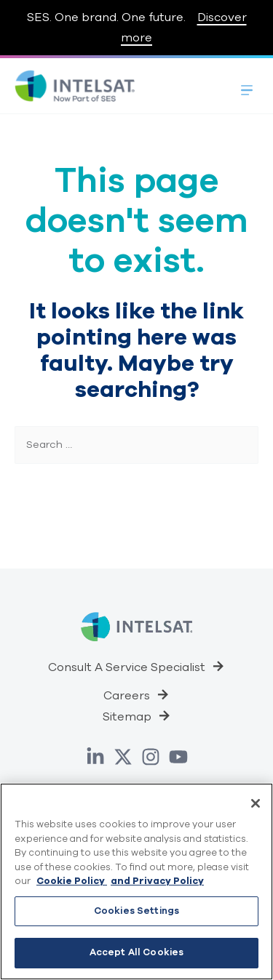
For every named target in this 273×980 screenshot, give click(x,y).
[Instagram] (151, 757)
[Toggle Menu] (247, 86)
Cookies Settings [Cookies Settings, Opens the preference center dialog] (136, 911)
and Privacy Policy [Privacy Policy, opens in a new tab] (157, 881)
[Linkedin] (95, 757)
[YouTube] (178, 757)
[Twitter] (123, 757)
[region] (136, 881)
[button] (136, 666)
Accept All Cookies (136, 952)
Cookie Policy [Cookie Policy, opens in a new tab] (72, 881)
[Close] (256, 803)
